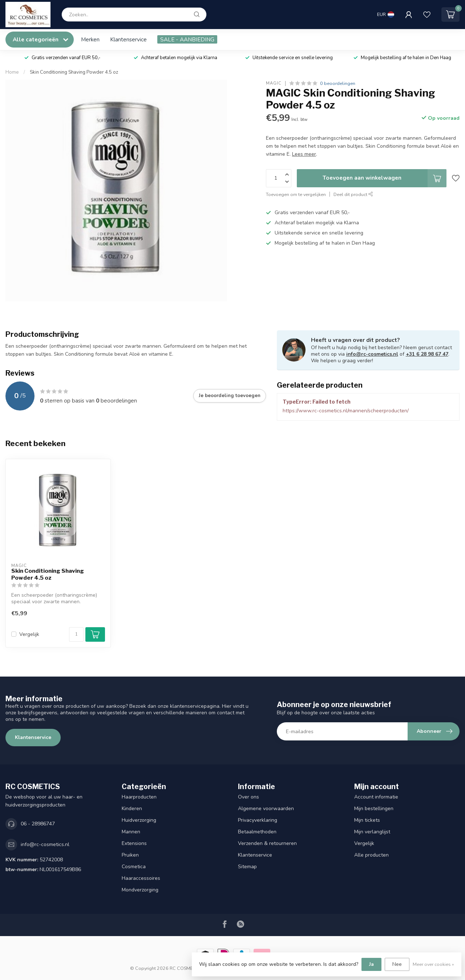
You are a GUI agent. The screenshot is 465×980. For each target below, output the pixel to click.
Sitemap (247, 867)
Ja (371, 964)
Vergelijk (29, 634)
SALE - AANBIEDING (187, 39)
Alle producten (371, 855)
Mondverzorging (140, 890)
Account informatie (376, 797)
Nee (397, 964)
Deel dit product (353, 194)
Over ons (248, 797)
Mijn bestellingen (374, 808)
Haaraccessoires (141, 878)
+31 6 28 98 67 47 (427, 354)
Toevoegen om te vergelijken (296, 194)
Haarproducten (139, 797)
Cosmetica (134, 867)
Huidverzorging (139, 820)
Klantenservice (128, 39)
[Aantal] (76, 634)
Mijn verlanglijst (372, 832)
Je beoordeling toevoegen (230, 396)
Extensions (134, 843)
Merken (90, 39)
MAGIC (274, 83)
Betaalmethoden (257, 832)
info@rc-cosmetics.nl (372, 354)
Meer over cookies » (433, 964)
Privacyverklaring (258, 820)
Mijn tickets (367, 820)
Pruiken (130, 855)
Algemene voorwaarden (266, 808)
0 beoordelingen (338, 83)
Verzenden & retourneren (267, 843)
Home (12, 72)
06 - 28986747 (38, 824)
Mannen (131, 832)
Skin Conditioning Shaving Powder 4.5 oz (74, 72)
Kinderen (132, 808)
